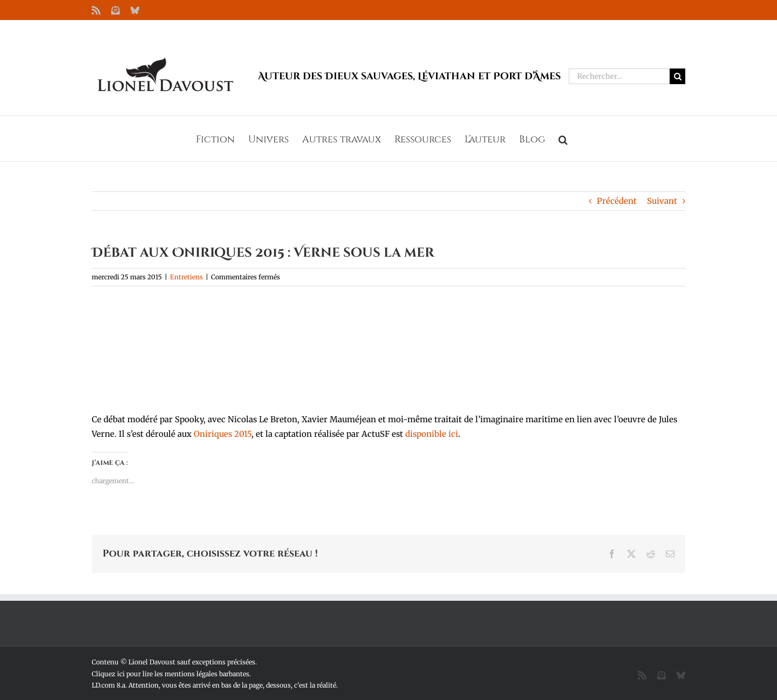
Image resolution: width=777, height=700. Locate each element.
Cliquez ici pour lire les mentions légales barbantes (171, 674)
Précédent (617, 201)
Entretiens (186, 277)
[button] (563, 139)
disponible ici (432, 434)
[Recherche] (677, 76)
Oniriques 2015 (223, 434)
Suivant (662, 201)
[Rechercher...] (619, 76)
